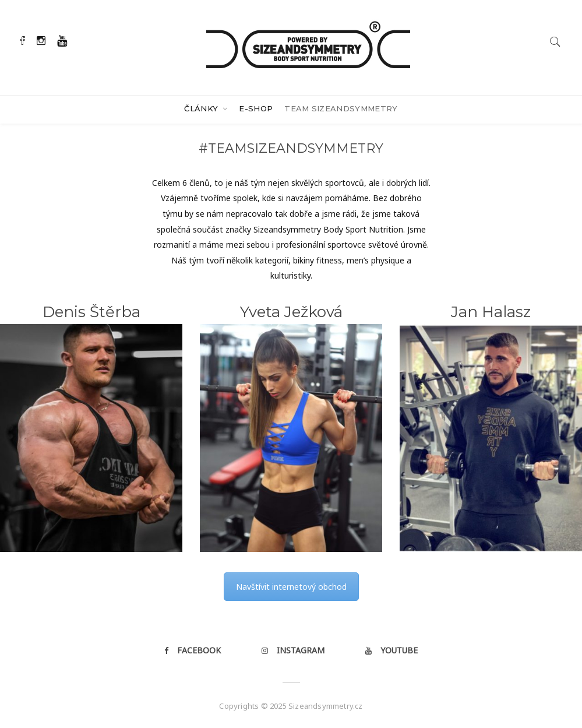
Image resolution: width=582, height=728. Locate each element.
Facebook (193, 650)
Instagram (293, 650)
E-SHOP (256, 108)
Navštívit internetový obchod (291, 587)
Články (202, 108)
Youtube (391, 650)
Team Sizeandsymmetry (341, 108)
